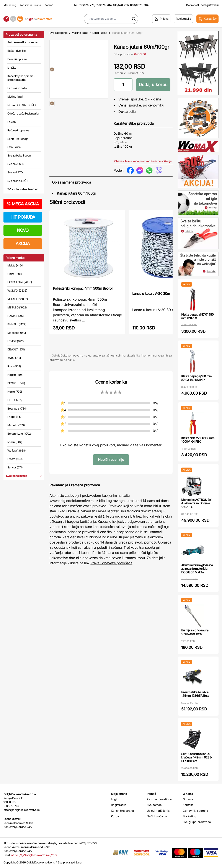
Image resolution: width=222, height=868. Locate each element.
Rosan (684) (15, 442)
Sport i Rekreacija (18, 139)
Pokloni (12, 122)
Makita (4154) (16, 265)
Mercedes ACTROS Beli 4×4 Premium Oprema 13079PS (197, 503)
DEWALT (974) (16, 349)
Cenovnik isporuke (195, 811)
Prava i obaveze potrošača (111, 563)
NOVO (23, 230)
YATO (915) (14, 358)
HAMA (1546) (16, 316)
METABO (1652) (17, 307)
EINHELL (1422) (17, 324)
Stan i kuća (14, 147)
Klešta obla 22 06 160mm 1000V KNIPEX (198, 440)
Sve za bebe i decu (19, 155)
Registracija (119, 805)
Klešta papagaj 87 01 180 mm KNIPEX (197, 316)
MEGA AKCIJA (23, 204)
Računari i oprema (18, 130)
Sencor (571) (15, 467)
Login (115, 799)
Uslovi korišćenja (158, 811)
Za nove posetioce (159, 799)
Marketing (10, 5)
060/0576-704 (139, 5)
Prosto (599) (15, 459)
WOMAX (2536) (17, 290)
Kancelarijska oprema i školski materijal (21, 78)
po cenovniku (153, 105)
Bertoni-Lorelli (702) (19, 434)
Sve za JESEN (16, 164)
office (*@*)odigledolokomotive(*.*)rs (34, 855)
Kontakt (188, 805)
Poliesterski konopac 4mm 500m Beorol (83, 288)
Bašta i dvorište (17, 51)
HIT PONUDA (23, 217)
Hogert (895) (15, 375)
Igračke (12, 68)
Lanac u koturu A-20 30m (151, 294)
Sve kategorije (58, 33)
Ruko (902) (14, 366)
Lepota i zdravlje (17, 88)
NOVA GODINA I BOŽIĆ (22, 105)
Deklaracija (127, 111)
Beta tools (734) (17, 408)
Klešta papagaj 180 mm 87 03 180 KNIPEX (196, 378)
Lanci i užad (100, 33)
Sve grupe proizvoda (197, 822)
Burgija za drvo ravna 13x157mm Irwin (195, 632)
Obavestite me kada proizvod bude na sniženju (143, 161)
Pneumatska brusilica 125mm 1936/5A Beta (195, 694)
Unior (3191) (15, 274)
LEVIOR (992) (16, 341)
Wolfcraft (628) (16, 450)
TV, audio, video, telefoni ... (24, 189)
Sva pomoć (154, 805)
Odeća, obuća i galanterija (23, 113)
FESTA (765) (15, 400)
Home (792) (15, 392)
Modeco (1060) (17, 333)
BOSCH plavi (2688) (20, 282)
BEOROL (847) (16, 383)
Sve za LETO (15, 172)
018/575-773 (87, 5)
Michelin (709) (16, 425)
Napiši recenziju (111, 460)
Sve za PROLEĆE (18, 181)
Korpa (115, 816)
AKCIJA (23, 244)
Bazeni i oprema (17, 59)
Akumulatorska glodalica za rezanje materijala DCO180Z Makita (197, 569)
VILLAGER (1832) (18, 299)
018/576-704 (104, 5)
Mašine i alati (15, 97)
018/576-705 (121, 5)
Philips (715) (15, 417)
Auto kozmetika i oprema (22, 42)
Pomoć (49, 5)
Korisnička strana (30, 5)
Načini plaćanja (157, 816)
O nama (188, 799)
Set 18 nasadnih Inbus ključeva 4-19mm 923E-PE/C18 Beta (197, 757)
